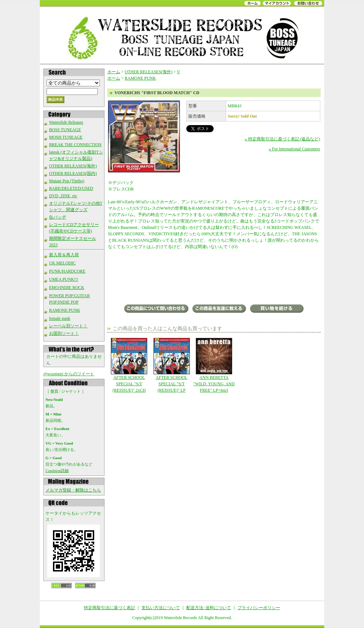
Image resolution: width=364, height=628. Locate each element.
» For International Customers (294, 149)
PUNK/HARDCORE (67, 271)
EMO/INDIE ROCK (67, 288)
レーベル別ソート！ (68, 326)
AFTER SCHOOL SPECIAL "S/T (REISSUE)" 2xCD (129, 365)
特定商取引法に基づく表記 (109, 608)
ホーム (114, 72)
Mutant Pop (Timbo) (67, 181)
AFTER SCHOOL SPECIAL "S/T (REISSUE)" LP (172, 365)
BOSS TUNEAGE (65, 130)
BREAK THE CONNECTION (75, 145)
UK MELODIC (62, 263)
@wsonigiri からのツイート (69, 374)
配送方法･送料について (209, 608)
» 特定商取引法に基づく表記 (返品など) (283, 139)
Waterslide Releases (66, 122)
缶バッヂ (58, 217)
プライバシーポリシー (259, 608)
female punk (60, 318)
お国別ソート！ (64, 333)
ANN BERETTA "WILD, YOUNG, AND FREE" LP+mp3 (214, 365)
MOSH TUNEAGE (66, 137)
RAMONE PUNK (65, 310)
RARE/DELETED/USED (71, 188)
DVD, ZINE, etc (63, 196)
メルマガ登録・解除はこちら (73, 490)
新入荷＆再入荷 (64, 255)
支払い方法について (161, 608)
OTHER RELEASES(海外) (73, 166)
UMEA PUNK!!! (64, 279)
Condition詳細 (57, 471)
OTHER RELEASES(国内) (73, 173)
